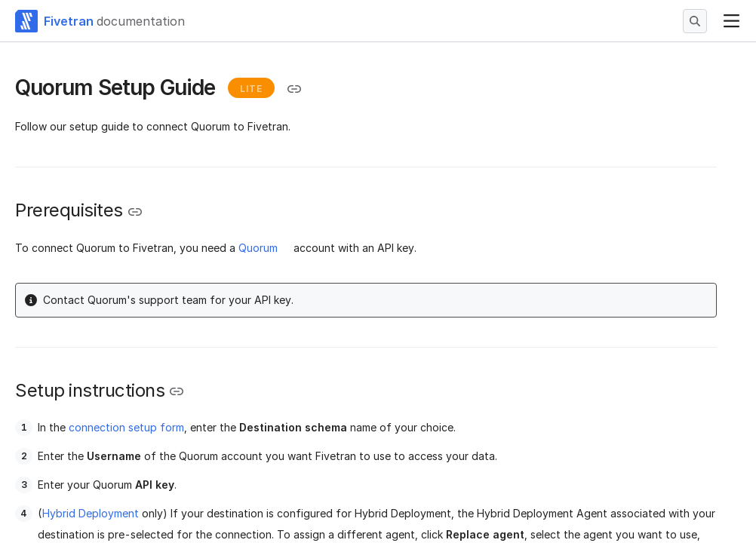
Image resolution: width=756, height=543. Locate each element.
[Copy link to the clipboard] (294, 89)
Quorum (258, 248)
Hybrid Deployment (91, 513)
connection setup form (126, 427)
